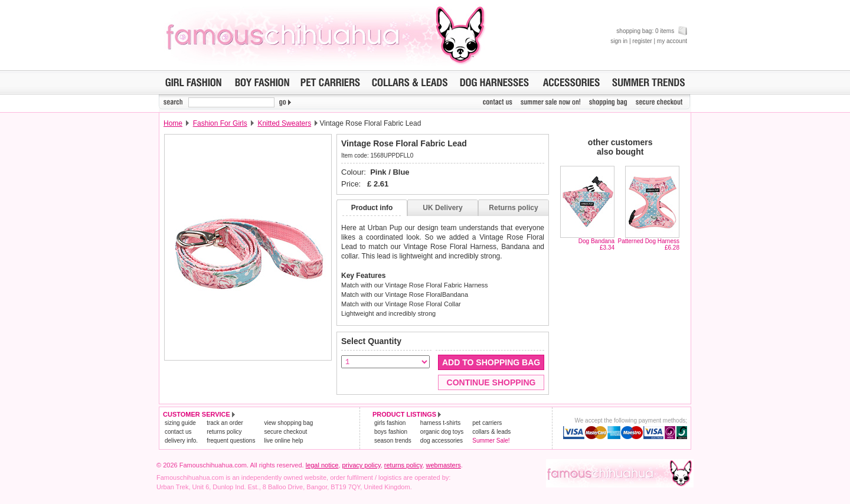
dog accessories (442, 441)
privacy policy (361, 465)
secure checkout (285, 432)
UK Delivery (442, 208)
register (642, 41)
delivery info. (181, 441)
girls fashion (390, 423)
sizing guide (180, 423)
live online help (283, 441)
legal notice (322, 465)
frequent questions (231, 441)
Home (173, 123)
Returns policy (513, 208)
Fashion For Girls (220, 123)
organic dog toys (442, 432)
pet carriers (487, 423)
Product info (372, 208)
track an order (225, 423)
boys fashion (391, 432)
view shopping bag (288, 423)
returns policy (224, 432)
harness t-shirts (440, 423)
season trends (393, 441)
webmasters (444, 465)
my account (672, 41)
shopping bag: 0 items (652, 31)
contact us (178, 432)
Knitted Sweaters (284, 123)
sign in (619, 41)
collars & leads (491, 432)
